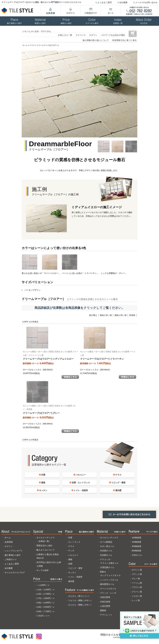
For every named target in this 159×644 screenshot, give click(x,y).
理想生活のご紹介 (45, 546)
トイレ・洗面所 (75, 577)
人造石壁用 (105, 606)
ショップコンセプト (14, 551)
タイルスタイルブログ (15, 572)
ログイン (93, 35)
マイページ (81, 35)
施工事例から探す (13, 555)
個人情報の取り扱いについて (96, 40)
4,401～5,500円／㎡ (46, 607)
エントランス (74, 542)
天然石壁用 (105, 597)
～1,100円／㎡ (43, 585)
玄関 (70, 564)
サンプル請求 (42, 570)
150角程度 (137, 542)
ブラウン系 (137, 587)
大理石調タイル (107, 567)
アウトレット (106, 615)
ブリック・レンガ (108, 593)
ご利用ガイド (11, 559)
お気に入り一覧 (65, 35)
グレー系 (136, 579)
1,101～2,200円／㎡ (46, 590)
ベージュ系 (137, 583)
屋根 (70, 559)
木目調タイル (106, 551)
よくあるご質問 (105, 2)
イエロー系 (137, 596)
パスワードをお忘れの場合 (113, 35)
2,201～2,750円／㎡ (46, 594)
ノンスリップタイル (109, 580)
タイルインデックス (109, 538)
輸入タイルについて (46, 550)
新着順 (132, 315)
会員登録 (9, 542)
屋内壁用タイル (107, 584)
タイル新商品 (106, 542)
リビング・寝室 (75, 568)
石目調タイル (106, 555)
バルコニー (73, 555)
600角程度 (137, 551)
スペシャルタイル (108, 589)
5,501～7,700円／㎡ (46, 611)
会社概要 (123, 2)
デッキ (71, 551)
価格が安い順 (106, 315)
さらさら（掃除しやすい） (80, 605)
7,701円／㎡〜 (43, 616)
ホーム (25, 45)
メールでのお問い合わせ (146, 2)
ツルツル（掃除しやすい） (80, 600)
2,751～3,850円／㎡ (46, 598)
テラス (32, 45)
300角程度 (137, 546)
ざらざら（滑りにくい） (79, 596)
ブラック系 (137, 574)
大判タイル (137, 555)
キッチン (72, 572)
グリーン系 (137, 592)
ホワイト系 (137, 570)
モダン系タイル (107, 546)
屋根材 (103, 610)
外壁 (70, 538)
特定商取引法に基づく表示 (124, 40)
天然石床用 (105, 602)
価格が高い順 (121, 315)
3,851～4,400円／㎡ (46, 603)
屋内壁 (71, 581)
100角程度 (137, 538)
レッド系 (136, 600)
